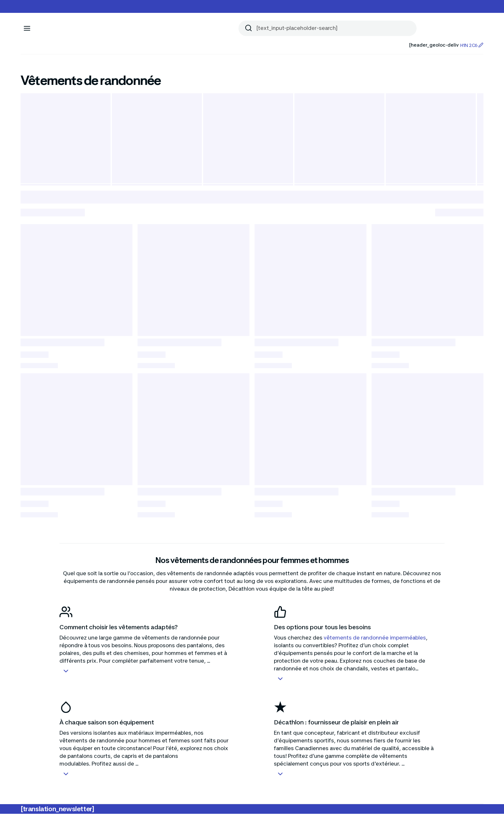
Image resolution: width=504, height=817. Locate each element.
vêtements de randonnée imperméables (375, 641)
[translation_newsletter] (57, 812)
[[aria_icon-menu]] (27, 28)
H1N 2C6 (472, 45)
